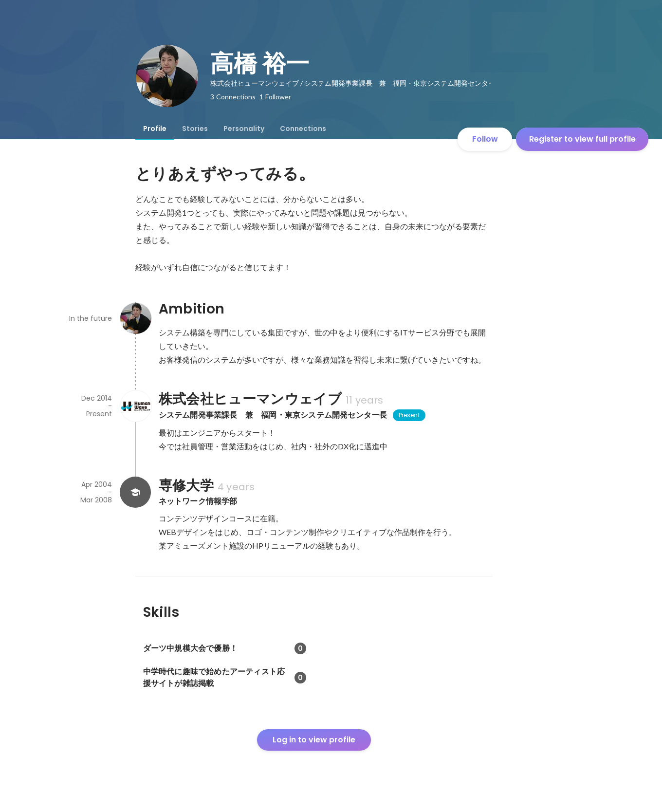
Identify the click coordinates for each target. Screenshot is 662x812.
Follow (485, 139)
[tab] (155, 129)
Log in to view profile (314, 740)
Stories (195, 129)
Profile (155, 129)
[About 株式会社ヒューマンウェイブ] (135, 406)
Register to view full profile (582, 139)
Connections (303, 129)
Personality (244, 129)
